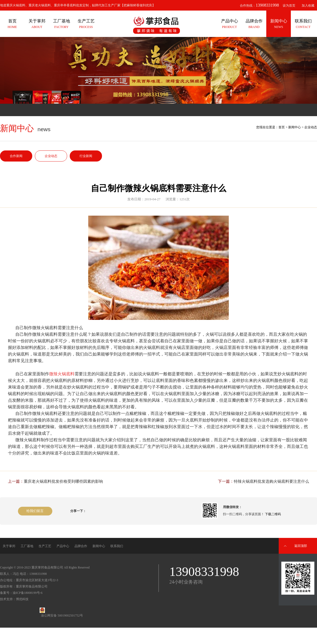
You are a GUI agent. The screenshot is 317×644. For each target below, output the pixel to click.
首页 (282, 127)
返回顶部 (301, 546)
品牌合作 (81, 546)
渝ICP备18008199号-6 (28, 593)
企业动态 (51, 156)
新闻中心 (295, 127)
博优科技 (22, 599)
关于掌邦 (9, 546)
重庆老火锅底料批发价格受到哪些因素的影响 (63, 481)
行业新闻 (86, 156)
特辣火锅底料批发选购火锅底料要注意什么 (271, 481)
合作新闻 (16, 156)
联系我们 (117, 546)
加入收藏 (308, 6)
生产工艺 (45, 546)
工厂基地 (27, 546)
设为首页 (289, 6)
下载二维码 (273, 514)
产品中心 (63, 546)
